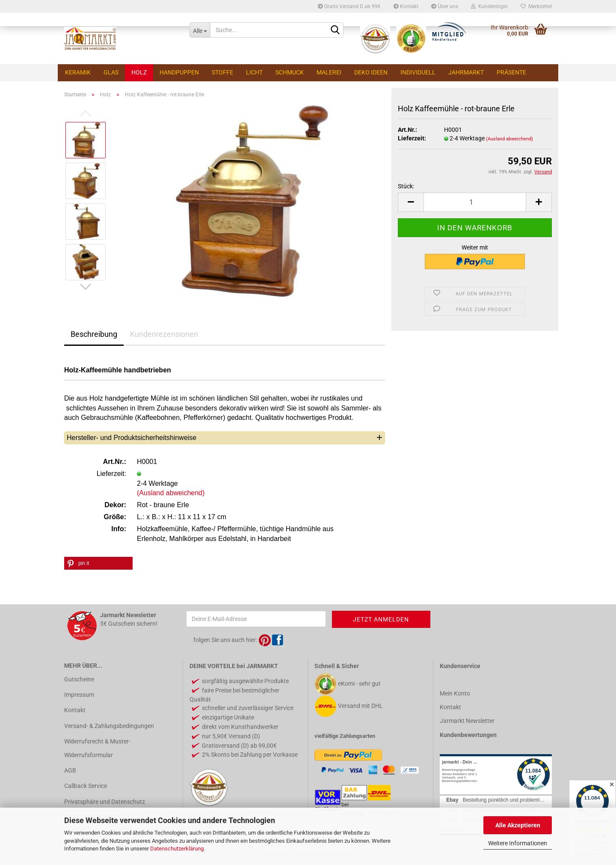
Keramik (78, 72)
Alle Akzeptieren (518, 825)
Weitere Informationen (518, 843)
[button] (98, 563)
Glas (111, 72)
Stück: (406, 186)
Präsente (511, 72)
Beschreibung (94, 334)
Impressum (79, 695)
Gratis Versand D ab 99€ (349, 6)
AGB (70, 770)
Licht (254, 72)
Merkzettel (536, 6)
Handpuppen (179, 72)
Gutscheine (79, 679)
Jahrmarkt (466, 72)
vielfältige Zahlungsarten (345, 736)
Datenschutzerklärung (177, 849)
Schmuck (290, 72)
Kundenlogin (489, 6)
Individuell (418, 72)
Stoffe (222, 72)
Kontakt (406, 6)
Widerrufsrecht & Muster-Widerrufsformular (97, 748)
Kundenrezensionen (164, 334)
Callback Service (86, 786)
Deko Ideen (371, 72)
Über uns (445, 6)
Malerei (329, 72)
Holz (139, 72)
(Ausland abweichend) (509, 139)
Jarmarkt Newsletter (467, 721)
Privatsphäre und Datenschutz (105, 802)
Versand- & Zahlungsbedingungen (109, 726)
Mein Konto (455, 693)
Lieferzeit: (412, 138)
